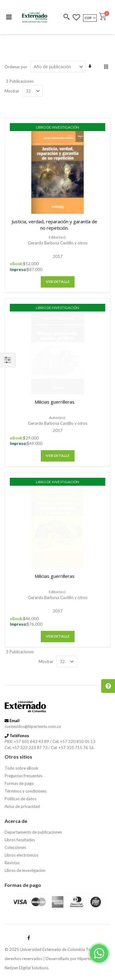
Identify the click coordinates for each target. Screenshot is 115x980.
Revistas (12, 863)
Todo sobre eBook (21, 768)
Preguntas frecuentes (23, 776)
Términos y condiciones (26, 791)
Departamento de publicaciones (33, 832)
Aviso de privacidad (22, 806)
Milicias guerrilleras (55, 402)
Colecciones (15, 847)
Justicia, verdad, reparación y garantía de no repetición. (54, 225)
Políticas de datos (21, 799)
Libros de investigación (25, 870)
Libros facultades (20, 840)
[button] (67, 17)
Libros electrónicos (21, 855)
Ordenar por (16, 67)
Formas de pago (19, 783)
